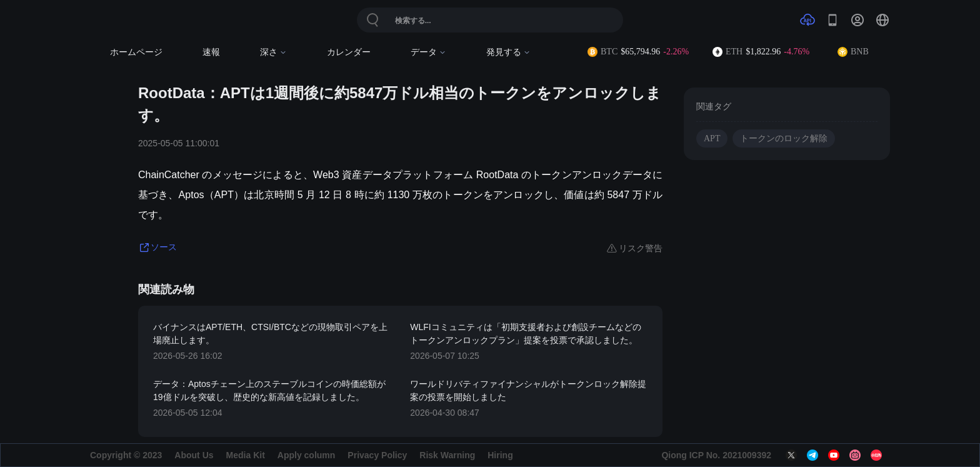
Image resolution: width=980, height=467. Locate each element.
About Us (194, 455)
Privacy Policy (377, 455)
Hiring (500, 455)
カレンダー (349, 52)
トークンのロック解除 (784, 138)
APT (712, 138)
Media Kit (246, 455)
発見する (508, 52)
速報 (211, 52)
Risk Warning (447, 455)
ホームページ (136, 52)
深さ (273, 52)
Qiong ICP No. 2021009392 (716, 455)
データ (428, 52)
